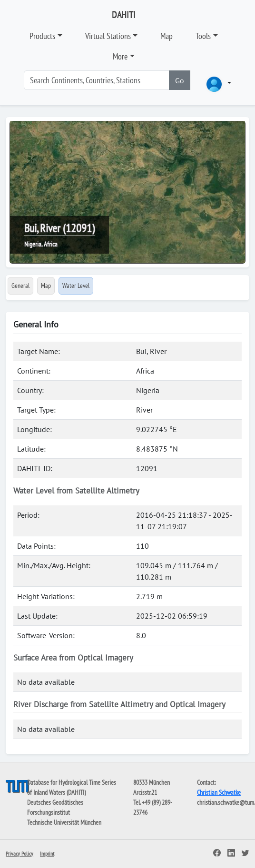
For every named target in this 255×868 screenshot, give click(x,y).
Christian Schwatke (219, 792)
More (120, 56)
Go (180, 80)
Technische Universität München (64, 822)
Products (42, 36)
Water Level (76, 286)
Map (167, 36)
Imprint (47, 853)
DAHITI (124, 15)
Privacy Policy (20, 853)
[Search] (97, 80)
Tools (203, 36)
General (20, 286)
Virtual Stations (108, 36)
